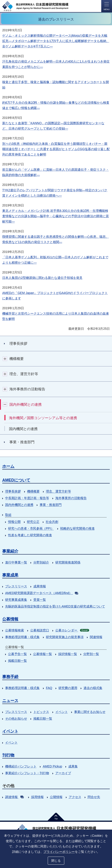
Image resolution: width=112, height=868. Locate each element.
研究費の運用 (68, 688)
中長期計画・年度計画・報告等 (27, 498)
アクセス (75, 797)
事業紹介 (10, 551)
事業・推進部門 (51, 505)
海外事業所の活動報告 (71, 498)
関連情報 (96, 637)
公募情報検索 (15, 630)
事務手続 (10, 677)
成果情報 (40, 586)
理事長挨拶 (13, 491)
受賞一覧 (40, 600)
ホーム (8, 466)
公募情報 (10, 619)
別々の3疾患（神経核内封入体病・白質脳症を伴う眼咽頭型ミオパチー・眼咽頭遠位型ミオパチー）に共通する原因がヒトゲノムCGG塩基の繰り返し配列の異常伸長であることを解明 (56, 149)
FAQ (49, 688)
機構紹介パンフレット (21, 766)
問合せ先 (94, 797)
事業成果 (10, 575)
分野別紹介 (41, 562)
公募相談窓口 (40, 630)
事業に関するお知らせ (90, 712)
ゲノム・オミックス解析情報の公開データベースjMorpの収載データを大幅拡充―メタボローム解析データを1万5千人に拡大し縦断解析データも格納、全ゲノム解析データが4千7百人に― (56, 41)
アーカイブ (63, 773)
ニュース (10, 701)
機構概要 (33, 491)
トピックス (41, 712)
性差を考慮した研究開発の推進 (30, 535)
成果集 (73, 766)
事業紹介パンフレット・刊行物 (27, 773)
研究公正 (33, 522)
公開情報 (56, 797)
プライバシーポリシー (59, 852)
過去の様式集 (93, 688)
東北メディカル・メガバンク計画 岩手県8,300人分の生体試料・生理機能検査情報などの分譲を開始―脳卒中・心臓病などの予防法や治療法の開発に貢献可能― (56, 216)
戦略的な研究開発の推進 (78, 528)
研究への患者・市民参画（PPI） (31, 528)
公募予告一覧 (17, 654)
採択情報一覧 (68, 654)
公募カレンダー (72, 630)
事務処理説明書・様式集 (22, 637)
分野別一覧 (91, 654)
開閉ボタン (5, 359)
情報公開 (14, 522)
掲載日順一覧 (17, 661)
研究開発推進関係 (68, 562)
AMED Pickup (52, 766)
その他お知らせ (16, 719)
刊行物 (8, 755)
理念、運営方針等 (58, 491)
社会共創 (52, 522)
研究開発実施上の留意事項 (65, 637)
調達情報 (14, 797)
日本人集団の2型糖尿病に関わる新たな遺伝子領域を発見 (42, 278)
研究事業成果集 (16, 600)
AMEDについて (16, 480)
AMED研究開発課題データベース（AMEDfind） (42, 593)
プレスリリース (16, 586)
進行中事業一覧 (16, 562)
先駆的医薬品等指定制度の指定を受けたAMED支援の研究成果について (55, 606)
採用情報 (37, 797)
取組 (8, 515)
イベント (62, 712)
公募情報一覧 (43, 654)
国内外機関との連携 (19, 505)
